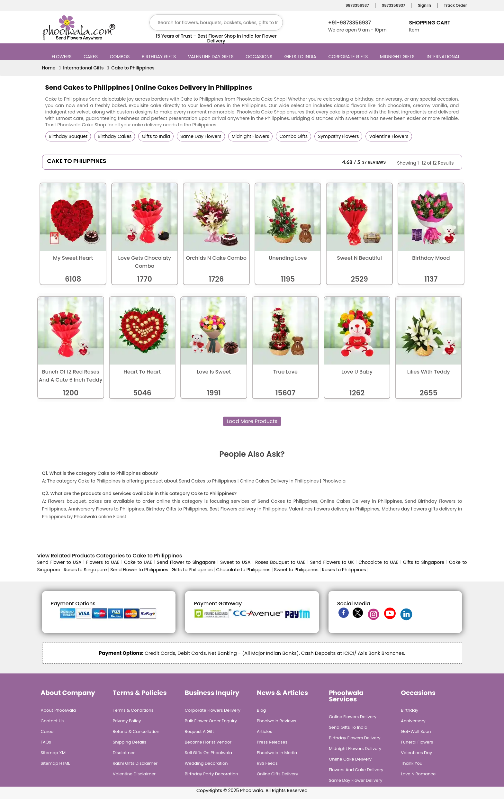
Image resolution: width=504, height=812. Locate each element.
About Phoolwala (59, 710)
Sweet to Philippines (296, 570)
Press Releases (272, 742)
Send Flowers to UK (332, 562)
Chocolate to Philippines (243, 570)
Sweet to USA (235, 562)
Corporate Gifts (349, 57)
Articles (264, 731)
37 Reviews (374, 162)
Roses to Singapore (85, 570)
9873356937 (356, 5)
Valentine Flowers (389, 136)
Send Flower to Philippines (139, 570)
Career (48, 731)
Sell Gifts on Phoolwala (208, 753)
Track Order (455, 5)
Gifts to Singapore (424, 562)
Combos (121, 57)
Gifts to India (301, 57)
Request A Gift (199, 731)
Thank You (412, 763)
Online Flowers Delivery (353, 717)
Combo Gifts (293, 136)
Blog (261, 710)
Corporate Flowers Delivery (213, 710)
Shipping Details (130, 742)
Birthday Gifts (160, 57)
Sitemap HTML (55, 763)
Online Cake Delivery (350, 759)
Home (49, 68)
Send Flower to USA (59, 562)
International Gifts (83, 68)
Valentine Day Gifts (212, 57)
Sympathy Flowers (338, 136)
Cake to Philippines (133, 68)
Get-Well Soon (416, 731)
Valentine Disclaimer (134, 774)
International (444, 57)
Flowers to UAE (103, 562)
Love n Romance (418, 774)
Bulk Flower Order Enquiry (211, 721)
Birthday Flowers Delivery (355, 738)
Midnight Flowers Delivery (355, 749)
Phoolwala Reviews (277, 721)
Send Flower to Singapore (186, 562)
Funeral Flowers (417, 742)
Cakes (91, 57)
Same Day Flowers (201, 136)
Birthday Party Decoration (212, 774)
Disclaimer (124, 753)
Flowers (63, 57)
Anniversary (413, 721)
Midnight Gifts (398, 57)
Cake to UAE (138, 562)
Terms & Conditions (133, 710)
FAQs (46, 742)
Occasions (260, 57)
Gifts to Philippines (192, 570)
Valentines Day (416, 753)
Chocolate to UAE (378, 562)
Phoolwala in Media (277, 753)
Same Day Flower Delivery (355, 780)
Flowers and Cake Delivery (356, 770)
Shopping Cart (430, 23)
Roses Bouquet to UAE (280, 562)
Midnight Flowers (251, 136)
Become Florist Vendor (208, 742)
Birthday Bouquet (68, 136)
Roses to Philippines (344, 570)
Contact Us (52, 721)
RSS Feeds (267, 763)
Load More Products (252, 421)
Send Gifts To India (348, 727)
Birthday (410, 710)
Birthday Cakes (115, 136)
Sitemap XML (54, 753)
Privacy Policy (127, 721)
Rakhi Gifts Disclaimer (135, 763)
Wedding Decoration (206, 763)
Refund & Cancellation (136, 731)
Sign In (423, 5)
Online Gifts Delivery (278, 774)
